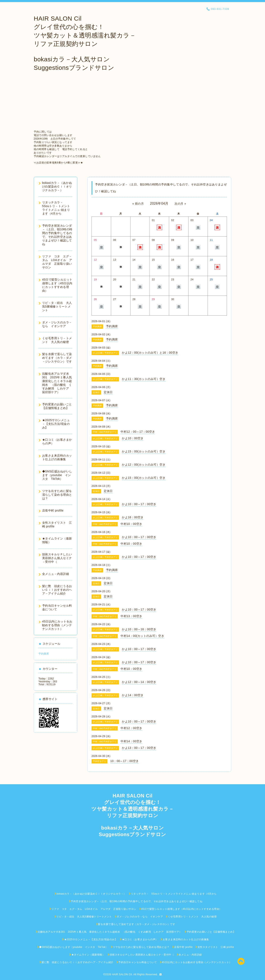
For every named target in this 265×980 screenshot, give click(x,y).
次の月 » (180, 204)
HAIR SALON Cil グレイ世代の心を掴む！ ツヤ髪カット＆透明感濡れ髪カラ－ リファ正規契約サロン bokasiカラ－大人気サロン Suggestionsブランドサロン (85, 43)
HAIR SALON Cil (122, 974)
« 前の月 (138, 204)
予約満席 (44, 654)
